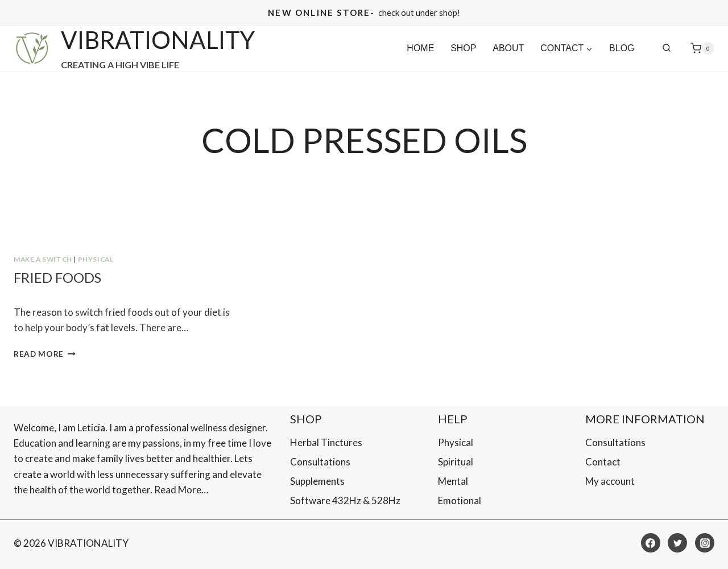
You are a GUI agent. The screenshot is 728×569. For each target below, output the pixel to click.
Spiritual (456, 462)
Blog (622, 48)
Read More (45, 354)
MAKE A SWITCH (43, 259)
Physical (96, 259)
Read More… (181, 490)
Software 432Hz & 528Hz (345, 500)
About (508, 48)
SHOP (463, 48)
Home (420, 48)
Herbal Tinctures (326, 442)
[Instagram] (705, 543)
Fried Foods (57, 277)
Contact (603, 462)
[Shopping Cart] (698, 48)
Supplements (317, 481)
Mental (453, 481)
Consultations (320, 462)
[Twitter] (677, 543)
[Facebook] (651, 543)
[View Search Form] (667, 48)
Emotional (460, 500)
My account (610, 481)
